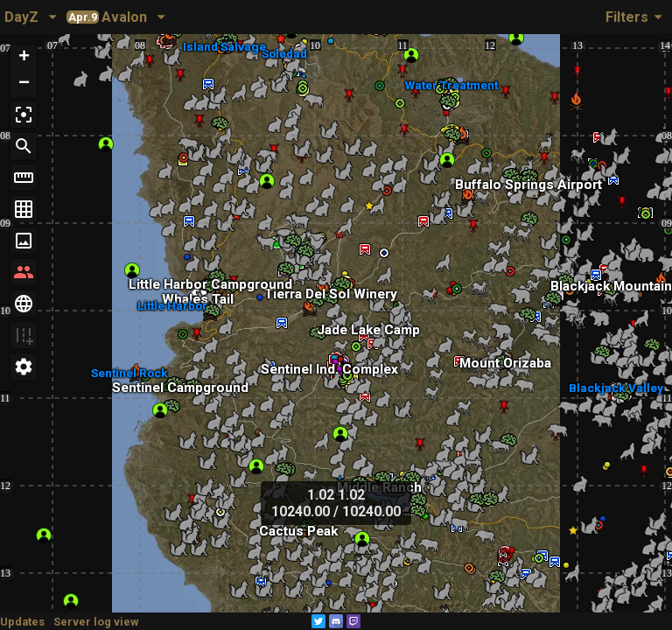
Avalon (107, 17)
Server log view (96, 622)
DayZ (21, 17)
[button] (24, 58)
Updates (22, 622)
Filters (637, 17)
